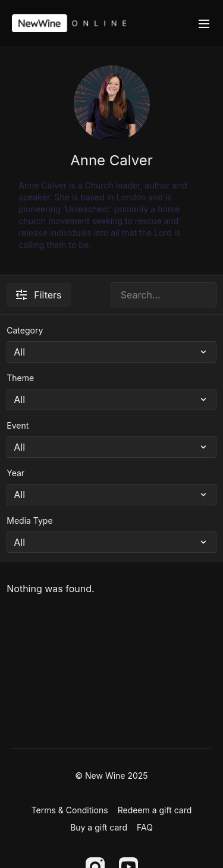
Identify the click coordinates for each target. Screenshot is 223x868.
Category (25, 330)
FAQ (145, 827)
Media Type (29, 521)
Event (18, 425)
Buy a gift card (99, 827)
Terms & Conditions (70, 810)
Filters (39, 295)
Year (15, 473)
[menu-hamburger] (204, 23)
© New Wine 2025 (111, 776)
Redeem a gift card (155, 810)
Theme (20, 378)
